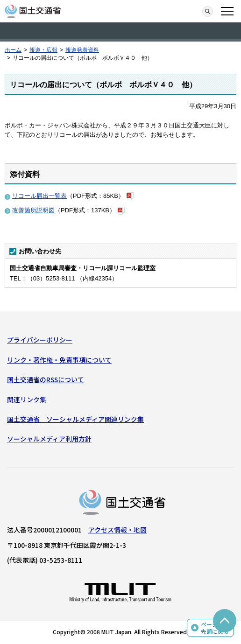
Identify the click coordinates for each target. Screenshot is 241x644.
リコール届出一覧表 (39, 196)
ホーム (13, 50)
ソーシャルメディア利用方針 (49, 439)
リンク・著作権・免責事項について (59, 360)
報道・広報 (43, 50)
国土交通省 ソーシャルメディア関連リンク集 (75, 419)
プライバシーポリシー (40, 340)
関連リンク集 (27, 399)
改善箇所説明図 (33, 210)
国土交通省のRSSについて (46, 379)
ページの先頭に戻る (215, 628)
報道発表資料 (82, 50)
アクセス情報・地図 (117, 530)
